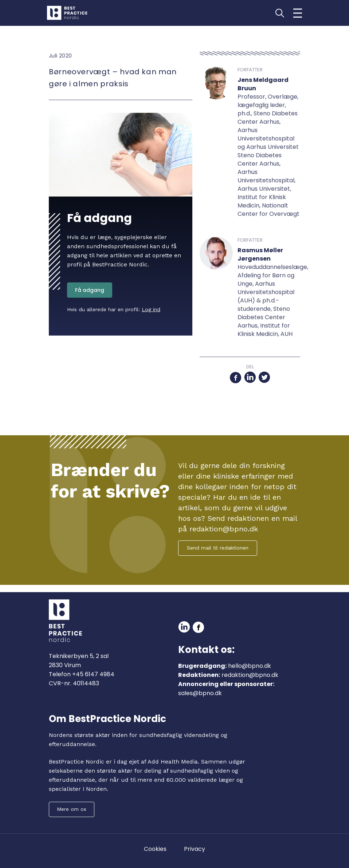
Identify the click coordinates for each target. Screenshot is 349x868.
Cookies (155, 849)
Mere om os (72, 809)
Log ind (151, 309)
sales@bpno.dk (200, 693)
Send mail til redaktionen (218, 548)
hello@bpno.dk (250, 666)
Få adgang (90, 290)
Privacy (195, 849)
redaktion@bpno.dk (250, 675)
